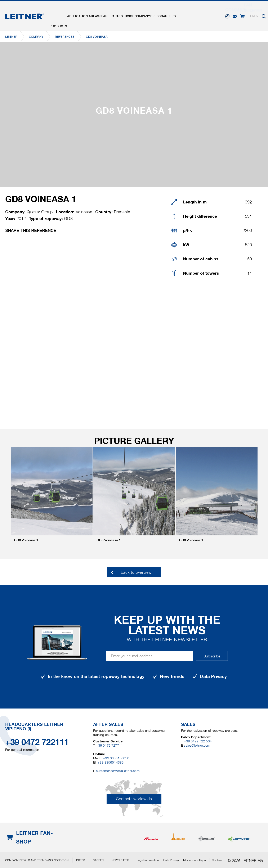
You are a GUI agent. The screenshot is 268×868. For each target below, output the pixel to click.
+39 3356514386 (111, 762)
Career (98, 860)
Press (177, 13)
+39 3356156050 (116, 758)
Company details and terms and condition (37, 860)
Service (141, 13)
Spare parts (120, 13)
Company (160, 13)
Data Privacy (171, 860)
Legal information (148, 860)
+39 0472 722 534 (198, 741)
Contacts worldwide (134, 799)
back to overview (136, 572)
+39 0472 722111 (37, 742)
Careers (194, 13)
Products (60, 13)
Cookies (217, 860)
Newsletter (120, 860)
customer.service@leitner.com (118, 771)
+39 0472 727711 (109, 745)
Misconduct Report (195, 860)
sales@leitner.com (197, 745)
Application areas (89, 13)
